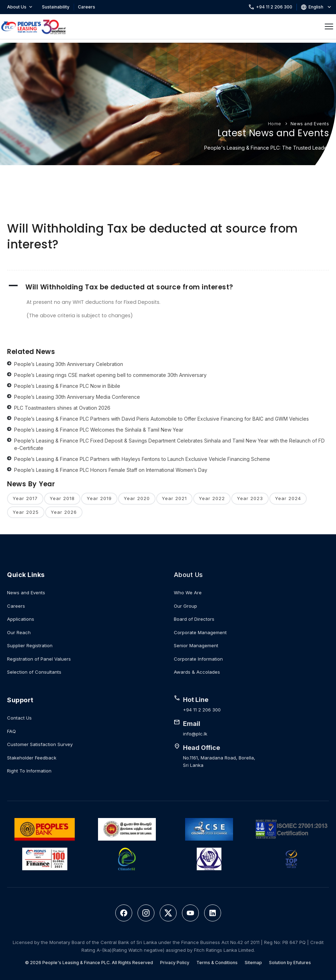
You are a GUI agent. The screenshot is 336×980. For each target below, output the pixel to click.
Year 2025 (26, 512)
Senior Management (196, 645)
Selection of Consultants (34, 672)
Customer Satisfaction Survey (40, 744)
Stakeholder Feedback (32, 758)
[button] (168, 287)
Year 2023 (250, 498)
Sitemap (253, 963)
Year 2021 (174, 498)
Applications (21, 619)
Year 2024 (288, 498)
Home (275, 124)
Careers (87, 7)
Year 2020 (137, 498)
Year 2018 (62, 498)
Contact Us (19, 718)
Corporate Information (198, 659)
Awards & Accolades (197, 672)
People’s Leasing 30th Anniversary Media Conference (77, 397)
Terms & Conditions (217, 963)
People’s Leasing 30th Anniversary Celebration (69, 364)
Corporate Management (200, 632)
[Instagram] (146, 913)
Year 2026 (64, 512)
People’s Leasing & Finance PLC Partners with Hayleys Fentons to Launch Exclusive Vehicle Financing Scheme (142, 459)
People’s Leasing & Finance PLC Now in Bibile (67, 386)
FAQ (11, 731)
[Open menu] (329, 26)
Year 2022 (212, 498)
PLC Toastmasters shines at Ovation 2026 (62, 408)
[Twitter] (168, 913)
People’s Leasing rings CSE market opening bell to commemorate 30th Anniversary (110, 375)
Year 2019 (99, 498)
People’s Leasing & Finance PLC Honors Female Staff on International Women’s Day (111, 470)
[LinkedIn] (213, 913)
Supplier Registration (30, 645)
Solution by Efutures (290, 963)
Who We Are (188, 593)
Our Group (185, 606)
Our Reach (19, 632)
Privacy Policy (175, 963)
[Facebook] (124, 913)
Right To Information (29, 771)
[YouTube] (190, 913)
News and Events (310, 124)
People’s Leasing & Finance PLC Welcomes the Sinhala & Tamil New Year (99, 430)
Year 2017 (25, 498)
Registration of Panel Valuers (39, 659)
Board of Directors (194, 619)
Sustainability (56, 7)
